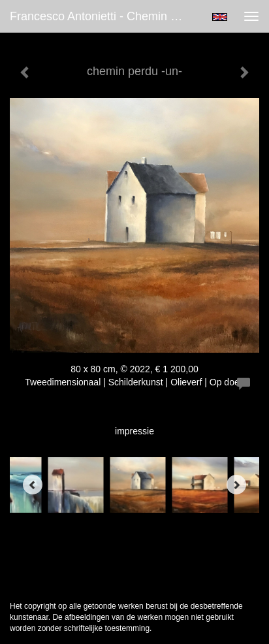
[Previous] (33, 485)
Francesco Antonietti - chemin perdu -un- (103, 16)
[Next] (236, 485)
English (220, 17)
